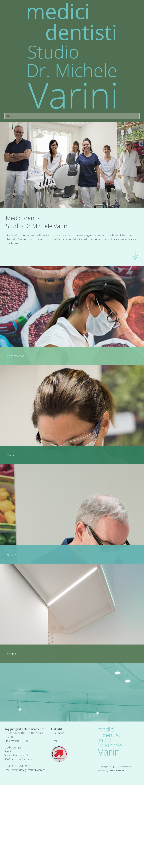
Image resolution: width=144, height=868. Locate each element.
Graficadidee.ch (116, 771)
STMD (55, 741)
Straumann (58, 733)
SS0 (53, 737)
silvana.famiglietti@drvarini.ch (29, 770)
